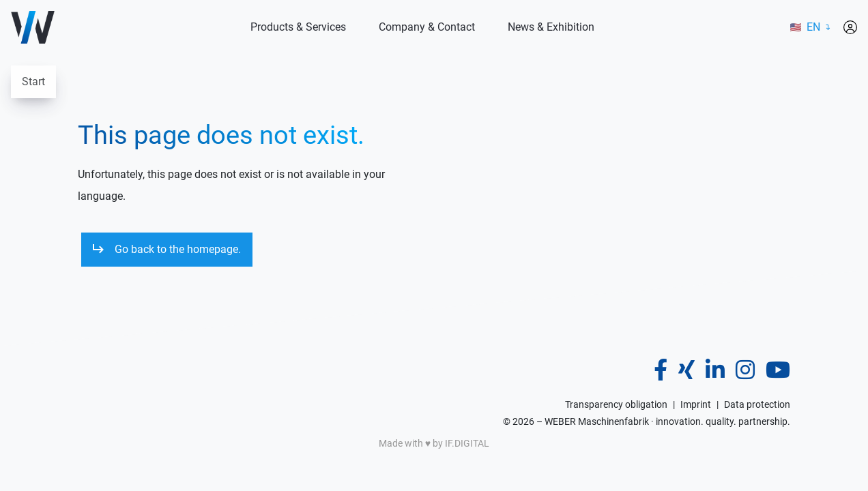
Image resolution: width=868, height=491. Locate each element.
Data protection (757, 404)
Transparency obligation (616, 404)
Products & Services (298, 27)
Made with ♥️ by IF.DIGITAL (434, 443)
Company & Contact (427, 27)
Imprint (696, 404)
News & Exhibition (551, 27)
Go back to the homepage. (178, 249)
